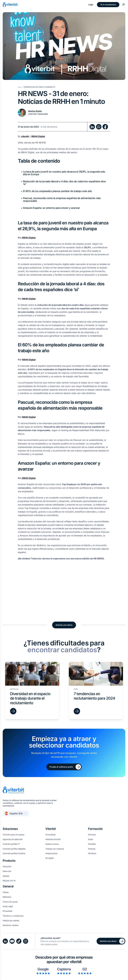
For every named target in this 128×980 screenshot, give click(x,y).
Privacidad (7, 911)
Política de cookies (11, 921)
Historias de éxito (53, 839)
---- (20, 87)
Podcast (92, 849)
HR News (92, 853)
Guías (90, 839)
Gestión (6, 876)
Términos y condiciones (13, 916)
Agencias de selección (13, 839)
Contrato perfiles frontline (14, 853)
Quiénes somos (52, 844)
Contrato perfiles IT (11, 844)
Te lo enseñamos (108, 5)
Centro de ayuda (10, 902)
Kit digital (50, 858)
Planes (6, 892)
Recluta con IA (9, 881)
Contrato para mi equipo (13, 835)
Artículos (92, 835)
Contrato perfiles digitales (14, 849)
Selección (7, 871)
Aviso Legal (8, 906)
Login (91, 5)
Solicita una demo (64, 625)
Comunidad (50, 835)
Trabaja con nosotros (55, 849)
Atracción (7, 867)
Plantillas (92, 844)
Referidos (7, 897)
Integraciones (51, 853)
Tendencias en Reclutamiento (39, 87)
